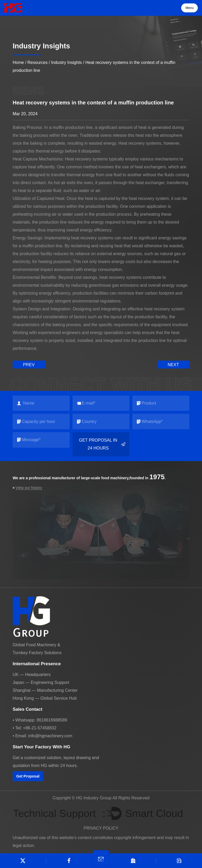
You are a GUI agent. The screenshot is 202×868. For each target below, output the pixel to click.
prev (29, 364)
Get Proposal (28, 776)
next (173, 364)
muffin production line (73, 127)
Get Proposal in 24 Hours (102, 444)
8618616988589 (52, 720)
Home (18, 62)
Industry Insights (67, 62)
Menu (190, 8)
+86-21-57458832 (40, 728)
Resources (37, 62)
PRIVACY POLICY (101, 828)
